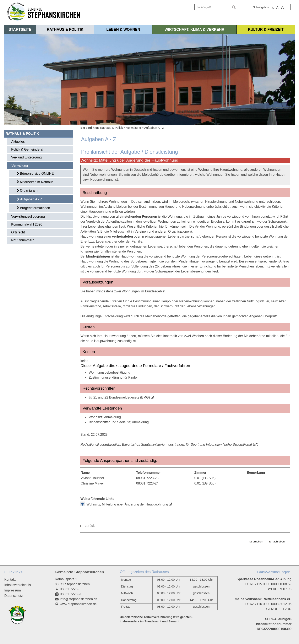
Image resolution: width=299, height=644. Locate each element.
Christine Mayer (92, 483)
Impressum (13, 590)
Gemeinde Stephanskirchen (79, 572)
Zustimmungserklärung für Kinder (113, 377)
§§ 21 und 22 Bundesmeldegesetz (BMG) (119, 397)
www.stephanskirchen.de (78, 604)
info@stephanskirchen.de (79, 599)
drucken (258, 542)
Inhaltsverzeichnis (18, 585)
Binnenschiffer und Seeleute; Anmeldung (119, 422)
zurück (87, 526)
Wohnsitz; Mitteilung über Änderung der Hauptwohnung (127, 504)
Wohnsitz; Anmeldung (105, 417)
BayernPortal (242, 445)
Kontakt (10, 580)
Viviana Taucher (92, 478)
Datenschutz (14, 596)
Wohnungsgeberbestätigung (109, 372)
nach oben (278, 542)
